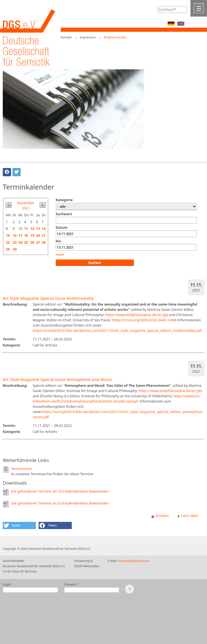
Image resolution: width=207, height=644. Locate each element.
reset (60, 255)
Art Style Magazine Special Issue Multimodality (48, 298)
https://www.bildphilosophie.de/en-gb (136, 315)
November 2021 (26, 206)
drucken (162, 516)
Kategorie (64, 200)
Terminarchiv (22, 469)
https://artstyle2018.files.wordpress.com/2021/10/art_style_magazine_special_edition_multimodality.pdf (117, 331)
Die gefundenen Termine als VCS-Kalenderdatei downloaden (60, 491)
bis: (59, 241)
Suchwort (64, 214)
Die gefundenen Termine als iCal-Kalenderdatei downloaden (60, 503)
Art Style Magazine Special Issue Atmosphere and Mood (57, 379)
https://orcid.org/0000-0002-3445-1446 (144, 320)
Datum (62, 228)
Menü (199, 8)
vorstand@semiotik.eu (134, 561)
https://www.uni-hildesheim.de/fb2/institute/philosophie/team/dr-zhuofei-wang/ (117, 399)
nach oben (190, 516)
